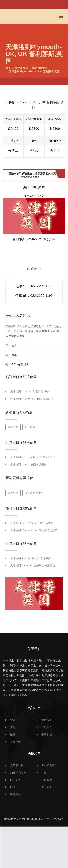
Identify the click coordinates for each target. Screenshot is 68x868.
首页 (8, 68)
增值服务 (47, 720)
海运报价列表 (40, 68)
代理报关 (47, 727)
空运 (13, 720)
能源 (13, 787)
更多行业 (47, 787)
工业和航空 (48, 765)
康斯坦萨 (13, 493)
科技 (44, 773)
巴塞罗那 (30, 427)
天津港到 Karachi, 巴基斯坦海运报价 (33, 565)
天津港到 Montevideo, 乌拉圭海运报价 (34, 530)
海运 (13, 727)
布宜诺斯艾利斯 (34, 493)
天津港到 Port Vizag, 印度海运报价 (32, 399)
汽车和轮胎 (17, 765)
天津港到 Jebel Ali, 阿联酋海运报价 (32, 523)
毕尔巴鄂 (13, 427)
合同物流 (47, 735)
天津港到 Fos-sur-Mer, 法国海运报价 (33, 457)
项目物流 (16, 742)
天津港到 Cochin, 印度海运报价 (30, 392)
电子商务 (16, 780)
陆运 (13, 735)
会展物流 (47, 780)
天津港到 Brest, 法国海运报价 (28, 464)
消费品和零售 (18, 773)
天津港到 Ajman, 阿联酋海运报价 (30, 558)
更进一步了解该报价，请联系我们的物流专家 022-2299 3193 (35, 175)
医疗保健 (16, 794)
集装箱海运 (21, 68)
